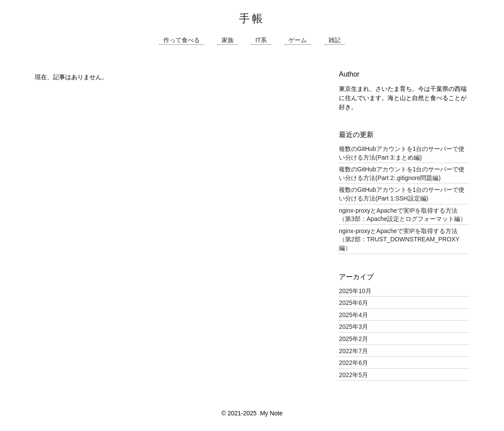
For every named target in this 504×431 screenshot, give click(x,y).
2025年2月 (353, 339)
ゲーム (298, 40)
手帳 (252, 18)
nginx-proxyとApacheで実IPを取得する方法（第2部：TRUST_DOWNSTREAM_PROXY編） (399, 239)
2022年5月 (353, 375)
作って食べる (182, 40)
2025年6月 (353, 303)
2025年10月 (355, 291)
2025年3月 (353, 327)
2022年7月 (353, 351)
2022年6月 (353, 363)
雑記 (335, 40)
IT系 (261, 40)
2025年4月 (353, 315)
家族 (228, 40)
